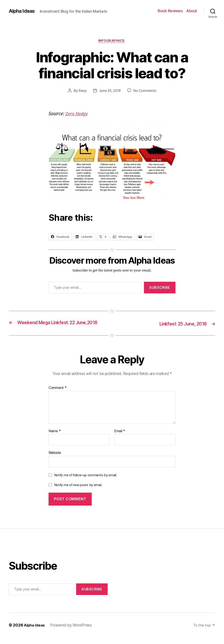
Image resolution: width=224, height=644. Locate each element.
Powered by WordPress (72, 632)
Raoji (82, 91)
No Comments (145, 91)
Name (55, 438)
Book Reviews (170, 11)
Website (55, 459)
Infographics (112, 41)
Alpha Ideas (23, 11)
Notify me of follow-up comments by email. (86, 482)
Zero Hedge (78, 115)
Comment (58, 395)
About (192, 11)
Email (120, 438)
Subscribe (160, 288)
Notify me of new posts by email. (78, 492)
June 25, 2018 (110, 91)
